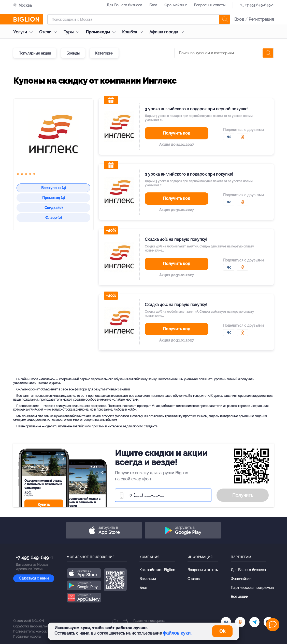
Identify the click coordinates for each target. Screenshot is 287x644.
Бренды (73, 53)
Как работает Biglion (157, 570)
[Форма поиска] (139, 19)
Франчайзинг (176, 5)
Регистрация (261, 19)
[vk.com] (226, 622)
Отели (49, 32)
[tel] (254, 622)
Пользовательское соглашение (36, 632)
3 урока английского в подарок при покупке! (189, 174)
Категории (104, 53)
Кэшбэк (134, 32)
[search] (224, 19)
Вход (239, 19)
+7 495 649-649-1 (259, 5)
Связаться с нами (34, 578)
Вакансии (148, 579)
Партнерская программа (252, 588)
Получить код (177, 133)
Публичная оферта (27, 637)
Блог (153, 5)
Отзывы (194, 579)
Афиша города (168, 32)
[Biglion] (28, 19)
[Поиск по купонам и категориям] (224, 53)
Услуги (24, 32)
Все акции (239, 597)
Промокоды (102, 32)
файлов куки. (177, 633)
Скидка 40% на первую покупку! (176, 239)
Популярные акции (35, 53)
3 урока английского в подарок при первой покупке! (197, 109)
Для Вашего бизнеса (124, 5)
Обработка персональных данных (38, 626)
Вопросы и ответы (210, 5)
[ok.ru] (240, 622)
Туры (73, 32)
